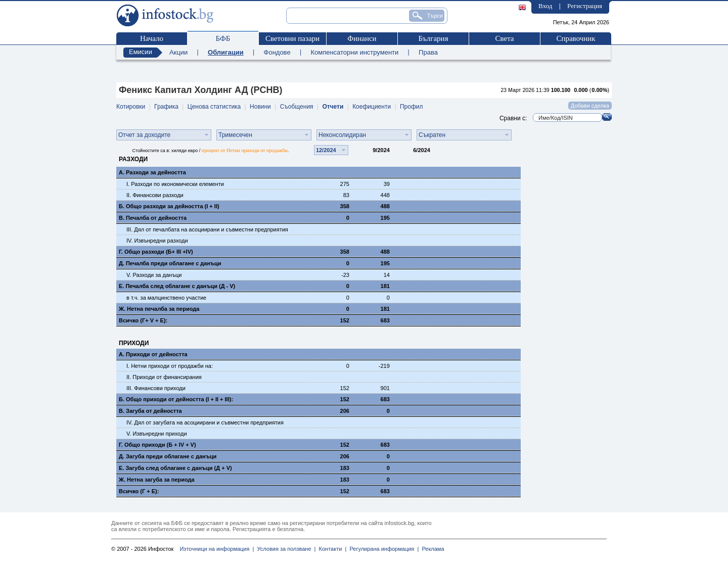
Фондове (277, 52)
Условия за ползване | (285, 549)
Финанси (362, 38)
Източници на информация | (217, 549)
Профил (412, 107)
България (433, 38)
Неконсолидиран (342, 135)
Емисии (141, 52)
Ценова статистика (214, 107)
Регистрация (585, 6)
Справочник (576, 38)
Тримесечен (235, 135)
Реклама (431, 549)
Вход (545, 6)
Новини (260, 107)
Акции (178, 52)
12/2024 (326, 150)
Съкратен (432, 135)
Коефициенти (372, 107)
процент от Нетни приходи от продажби (245, 150)
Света (504, 38)
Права (428, 52)
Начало (152, 38)
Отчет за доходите (144, 135)
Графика (166, 107)
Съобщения (297, 107)
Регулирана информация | (382, 549)
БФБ (223, 38)
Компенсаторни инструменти (354, 52)
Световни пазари (292, 38)
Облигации (226, 52)
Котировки (131, 107)
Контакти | (331, 549)
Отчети (333, 107)
